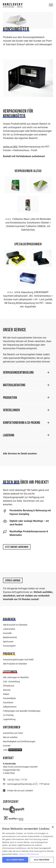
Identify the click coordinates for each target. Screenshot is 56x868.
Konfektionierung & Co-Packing (22, 423)
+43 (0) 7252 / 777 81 (17, 780)
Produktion (10, 398)
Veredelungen (11, 410)
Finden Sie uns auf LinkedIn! (20, 790)
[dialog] (28, 846)
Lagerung (9, 435)
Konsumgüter (9, 646)
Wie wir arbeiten (10, 737)
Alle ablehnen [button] (42, 860)
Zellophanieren (10, 707)
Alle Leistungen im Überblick (16, 677)
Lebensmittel (9, 629)
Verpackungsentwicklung (18, 372)
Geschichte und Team (13, 733)
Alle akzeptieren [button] (15, 860)
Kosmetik (7, 633)
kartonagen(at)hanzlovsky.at (21, 784)
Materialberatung (14, 385)
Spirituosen (8, 641)
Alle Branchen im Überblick (15, 625)
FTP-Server (45, 784)
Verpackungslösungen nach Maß (18, 659)
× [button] (53, 827)
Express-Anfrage (13, 580)
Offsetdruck (9, 686)
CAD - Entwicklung (11, 681)
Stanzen (7, 690)
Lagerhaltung (9, 719)
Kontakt (7, 746)
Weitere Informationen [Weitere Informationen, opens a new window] (29, 854)
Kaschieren (8, 702)
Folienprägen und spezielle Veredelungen (22, 711)
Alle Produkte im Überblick (15, 664)
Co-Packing (8, 715)
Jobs (12, 750)
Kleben (6, 694)
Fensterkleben (9, 698)
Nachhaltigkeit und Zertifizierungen (19, 741)
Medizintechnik (10, 637)
